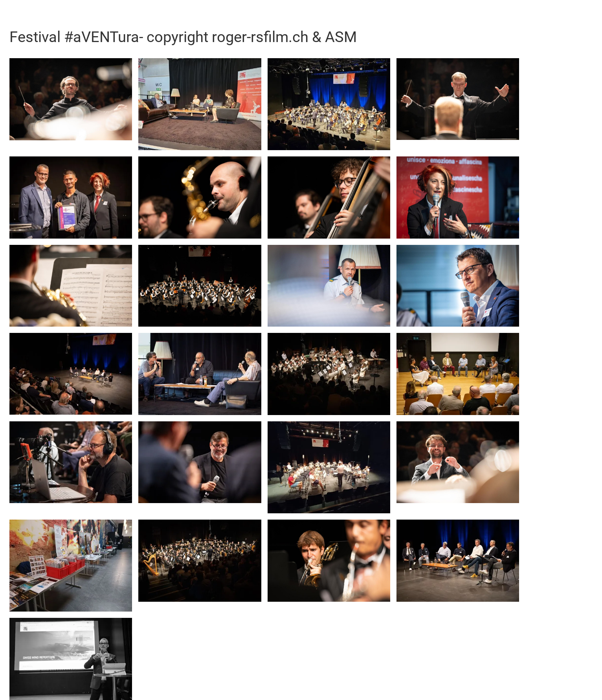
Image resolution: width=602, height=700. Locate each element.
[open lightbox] (71, 99)
